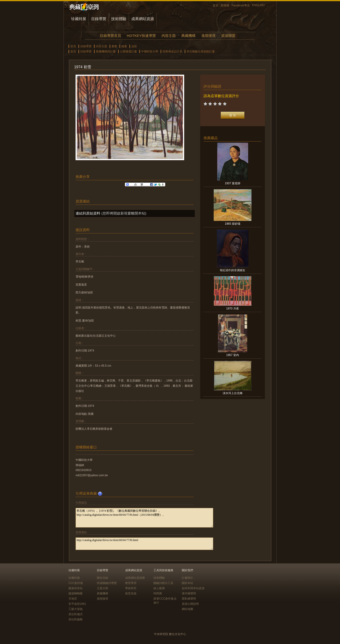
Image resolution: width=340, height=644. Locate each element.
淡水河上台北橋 (233, 393)
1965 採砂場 (233, 224)
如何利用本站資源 (193, 588)
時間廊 (158, 593)
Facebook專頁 (241, 5)
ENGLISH (258, 5)
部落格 (225, 5)
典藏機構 (188, 36)
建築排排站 (76, 588)
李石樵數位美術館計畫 (201, 52)
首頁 (216, 5)
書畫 (114, 46)
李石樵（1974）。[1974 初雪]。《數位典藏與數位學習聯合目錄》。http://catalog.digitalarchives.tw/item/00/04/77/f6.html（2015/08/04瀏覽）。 (144, 518)
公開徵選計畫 (128, 52)
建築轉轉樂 (76, 593)
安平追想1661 (77, 604)
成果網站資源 (143, 19)
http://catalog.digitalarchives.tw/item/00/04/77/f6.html (144, 544)
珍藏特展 (79, 19)
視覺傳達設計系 (172, 52)
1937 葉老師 (233, 183)
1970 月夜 (233, 309)
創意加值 (131, 593)
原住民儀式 (76, 614)
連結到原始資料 (88, 213)
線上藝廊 (159, 588)
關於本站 (187, 583)
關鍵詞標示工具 (163, 583)
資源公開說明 (190, 604)
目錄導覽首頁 (110, 36)
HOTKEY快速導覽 (141, 36)
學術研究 (131, 588)
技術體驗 (119, 19)
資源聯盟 (228, 36)
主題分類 (102, 588)
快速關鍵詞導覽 (107, 583)
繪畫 (124, 46)
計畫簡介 (187, 578)
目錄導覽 (99, 19)
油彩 (134, 46)
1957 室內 (233, 355)
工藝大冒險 (76, 609)
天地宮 (73, 599)
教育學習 (131, 583)
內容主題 (169, 36)
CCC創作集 (76, 583)
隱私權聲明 (189, 599)
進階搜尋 (208, 36)
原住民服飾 (76, 619)
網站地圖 (187, 609)
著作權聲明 (189, 593)
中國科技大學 (150, 52)
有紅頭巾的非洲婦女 (233, 270)
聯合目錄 (102, 578)
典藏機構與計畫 (106, 52)
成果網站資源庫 (135, 578)
